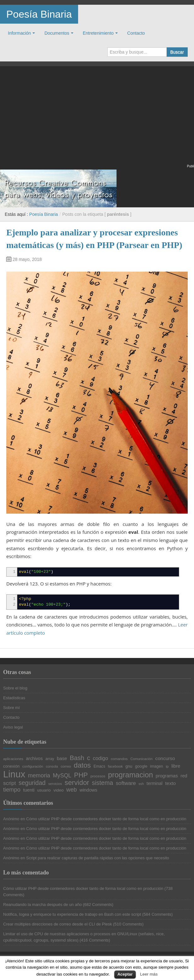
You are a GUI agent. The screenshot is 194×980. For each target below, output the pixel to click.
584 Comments (157, 914)
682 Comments (98, 905)
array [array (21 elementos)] (50, 759)
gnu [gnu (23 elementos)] (129, 766)
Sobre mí (11, 708)
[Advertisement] (97, 119)
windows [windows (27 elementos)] (88, 790)
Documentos (57, 33)
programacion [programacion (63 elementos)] (131, 775)
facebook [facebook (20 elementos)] (115, 766)
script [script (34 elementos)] (9, 784)
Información (19, 33)
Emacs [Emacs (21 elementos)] (99, 766)
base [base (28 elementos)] (62, 759)
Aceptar (125, 974)
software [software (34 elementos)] (126, 784)
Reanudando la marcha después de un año (42, 905)
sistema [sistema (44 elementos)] (103, 783)
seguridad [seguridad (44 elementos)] (32, 783)
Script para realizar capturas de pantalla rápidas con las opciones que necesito (98, 858)
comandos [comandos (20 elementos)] (119, 759)
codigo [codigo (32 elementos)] (100, 758)
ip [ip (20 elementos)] (167, 766)
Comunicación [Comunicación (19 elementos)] (142, 759)
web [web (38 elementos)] (72, 790)
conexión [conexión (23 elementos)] (11, 766)
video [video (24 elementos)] (59, 790)
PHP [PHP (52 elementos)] (81, 775)
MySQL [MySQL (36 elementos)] (62, 776)
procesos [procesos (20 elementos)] (98, 776)
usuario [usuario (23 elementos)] (44, 790)
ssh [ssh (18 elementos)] (141, 784)
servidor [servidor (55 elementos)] (77, 783)
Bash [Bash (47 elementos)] (77, 758)
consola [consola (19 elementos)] (52, 767)
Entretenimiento (98, 33)
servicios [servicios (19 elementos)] (55, 784)
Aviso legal (13, 727)
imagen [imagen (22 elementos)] (157, 767)
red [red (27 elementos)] (184, 776)
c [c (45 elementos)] (88, 758)
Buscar (177, 52)
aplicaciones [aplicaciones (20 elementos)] (13, 759)
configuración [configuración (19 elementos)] (33, 767)
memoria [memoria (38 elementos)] (39, 775)
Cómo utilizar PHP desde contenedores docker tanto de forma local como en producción (106, 819)
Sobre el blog (15, 688)
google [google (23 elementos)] (141, 766)
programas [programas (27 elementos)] (167, 776)
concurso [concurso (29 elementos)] (165, 758)
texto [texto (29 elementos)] (171, 783)
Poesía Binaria (39, 14)
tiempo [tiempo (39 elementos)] (12, 790)
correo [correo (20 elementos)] (66, 766)
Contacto (136, 33)
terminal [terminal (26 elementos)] (154, 783)
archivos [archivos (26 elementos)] (34, 758)
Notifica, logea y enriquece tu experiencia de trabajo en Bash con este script (72, 914)
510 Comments (128, 924)
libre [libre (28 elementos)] (176, 766)
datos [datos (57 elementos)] (82, 765)
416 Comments (95, 940)
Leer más (149, 974)
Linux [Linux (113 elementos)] (14, 774)
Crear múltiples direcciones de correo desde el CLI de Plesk (57, 924)
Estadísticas (14, 698)
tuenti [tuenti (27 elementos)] (29, 790)
